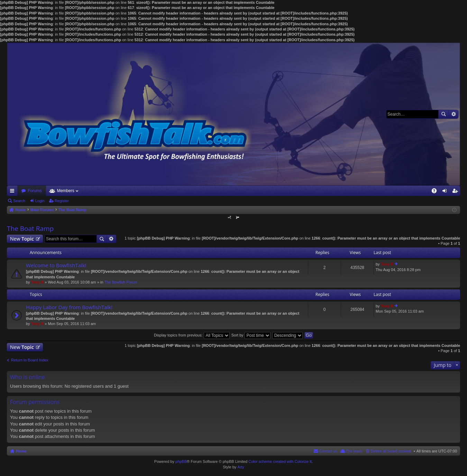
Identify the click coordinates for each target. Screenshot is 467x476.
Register (62, 201)
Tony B (37, 282)
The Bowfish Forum (121, 282)
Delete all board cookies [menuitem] (391, 451)
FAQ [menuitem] (436, 192)
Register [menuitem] (456, 192)
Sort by (251, 335)
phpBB (181, 461)
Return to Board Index (30, 360)
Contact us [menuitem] (328, 451)
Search (443, 114)
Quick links (13, 192)
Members (66, 191)
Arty (241, 467)
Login (40, 201)
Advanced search (453, 114)
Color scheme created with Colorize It (280, 461)
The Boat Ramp (30, 228)
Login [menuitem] (446, 192)
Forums (35, 191)
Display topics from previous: (192, 335)
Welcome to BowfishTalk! (56, 265)
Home (21, 451)
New (22, 239)
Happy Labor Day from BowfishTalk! (69, 307)
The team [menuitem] (354, 451)
